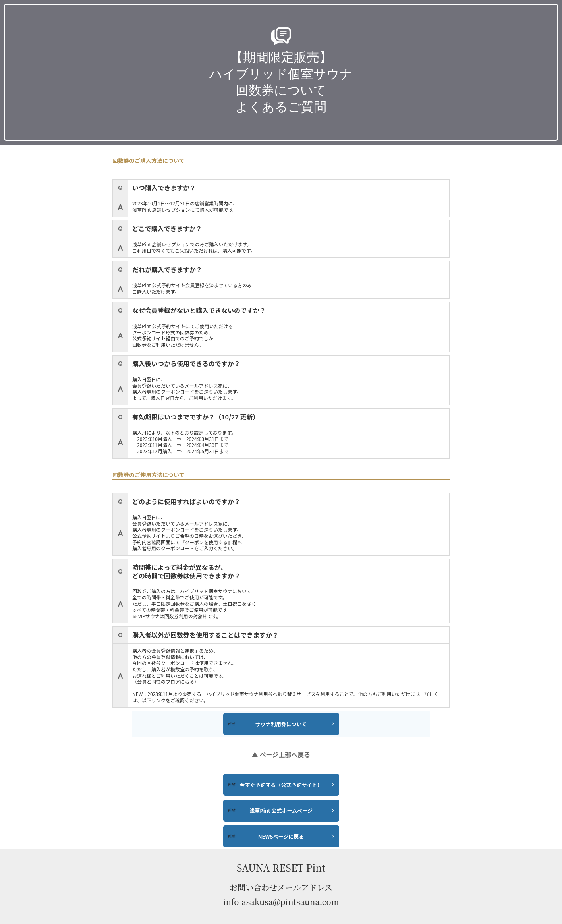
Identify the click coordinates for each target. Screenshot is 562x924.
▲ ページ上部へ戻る (281, 754)
